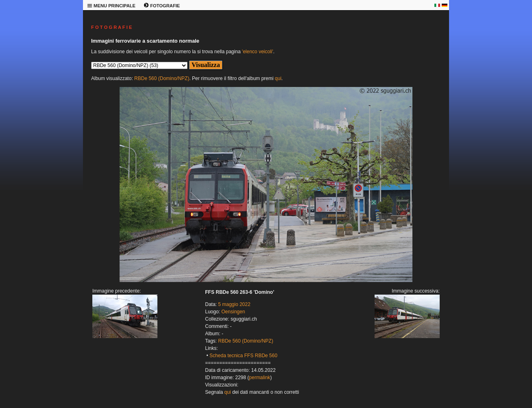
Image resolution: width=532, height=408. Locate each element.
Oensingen (233, 312)
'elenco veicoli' (258, 52)
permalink (259, 378)
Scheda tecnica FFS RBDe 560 (243, 356)
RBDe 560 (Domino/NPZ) (162, 78)
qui (278, 78)
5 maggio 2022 (234, 304)
